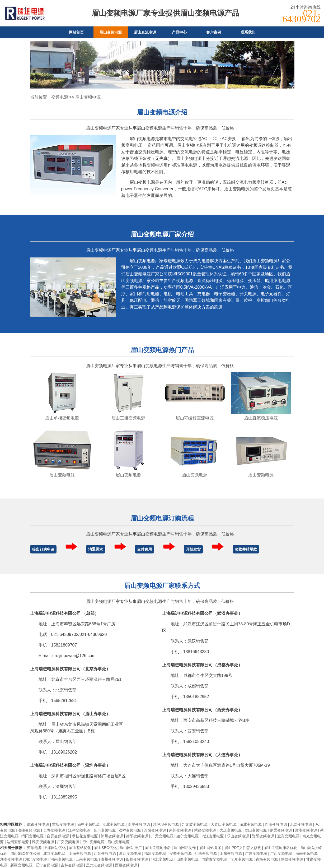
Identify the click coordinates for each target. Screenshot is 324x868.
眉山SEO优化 (105, 848)
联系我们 (248, 32)
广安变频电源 (68, 842)
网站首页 (76, 32)
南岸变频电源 (139, 824)
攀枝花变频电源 (85, 836)
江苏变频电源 (105, 853)
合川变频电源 (105, 830)
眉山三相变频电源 (128, 418)
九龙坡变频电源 (195, 824)
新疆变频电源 (21, 865)
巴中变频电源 (93, 842)
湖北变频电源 (36, 859)
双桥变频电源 (130, 830)
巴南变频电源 (276, 824)
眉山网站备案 (210, 848)
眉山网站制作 (185, 848)
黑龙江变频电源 (99, 865)
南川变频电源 (180, 830)
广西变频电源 (281, 853)
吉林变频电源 (72, 865)
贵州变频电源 (112, 859)
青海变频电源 (267, 859)
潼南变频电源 (306, 830)
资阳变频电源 (263, 836)
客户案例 (214, 32)
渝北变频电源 (251, 824)
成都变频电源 (38, 824)
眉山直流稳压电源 (261, 418)
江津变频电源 (79, 830)
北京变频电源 (54, 853)
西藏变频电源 (126, 865)
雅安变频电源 (43, 842)
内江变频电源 (213, 836)
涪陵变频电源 (29, 830)
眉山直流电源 (145, 32)
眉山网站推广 (131, 848)
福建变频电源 (155, 853)
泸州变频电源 (112, 836)
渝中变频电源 (88, 824)
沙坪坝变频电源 (166, 824)
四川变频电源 (137, 859)
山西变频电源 (187, 859)
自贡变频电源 (58, 836)
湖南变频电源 (11, 859)
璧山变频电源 (256, 830)
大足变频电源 (231, 830)
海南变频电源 (307, 853)
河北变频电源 (162, 859)
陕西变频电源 (292, 859)
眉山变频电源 (111, 32)
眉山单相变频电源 (62, 418)
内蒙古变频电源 (214, 859)
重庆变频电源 (63, 824)
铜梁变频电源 (281, 830)
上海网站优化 (55, 848)
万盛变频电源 (155, 830)
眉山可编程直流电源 (195, 418)
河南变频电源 (62, 859)
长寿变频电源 (54, 830)
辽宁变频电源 (47, 865)
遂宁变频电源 (187, 836)
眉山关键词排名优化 (281, 848)
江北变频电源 (114, 824)
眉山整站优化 (80, 848)
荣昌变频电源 (205, 830)
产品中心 (179, 32)
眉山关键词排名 (158, 848)
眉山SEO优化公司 (25, 853)
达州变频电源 (18, 842)
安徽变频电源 (181, 853)
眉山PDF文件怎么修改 (243, 848)
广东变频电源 (256, 853)
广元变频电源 (162, 836)
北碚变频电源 (301, 824)
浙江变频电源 (130, 853)
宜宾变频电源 (288, 836)
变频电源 (60, 97)
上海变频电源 (80, 853)
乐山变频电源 (238, 836)
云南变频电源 (87, 859)
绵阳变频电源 (32, 836)
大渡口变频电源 (224, 824)
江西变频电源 (206, 853)
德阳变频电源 (137, 836)
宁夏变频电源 (242, 859)
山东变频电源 (231, 853)
